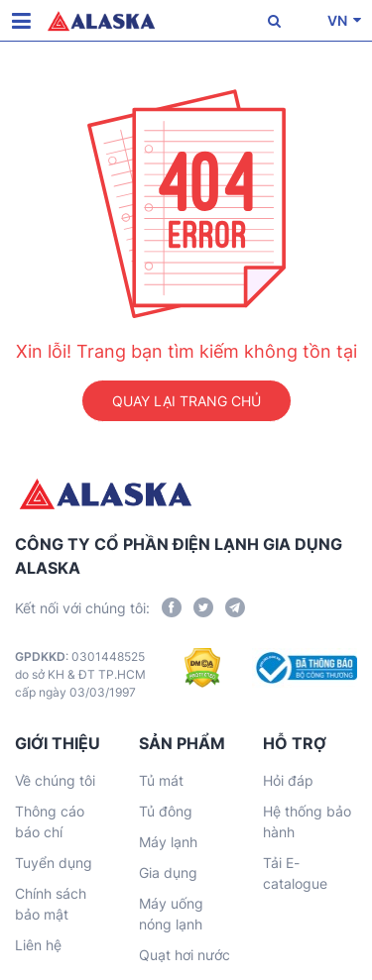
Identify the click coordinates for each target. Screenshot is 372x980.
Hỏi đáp (288, 780)
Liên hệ (38, 945)
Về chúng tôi (55, 780)
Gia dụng (168, 872)
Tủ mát (161, 780)
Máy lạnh (168, 842)
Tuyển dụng (54, 863)
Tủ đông (166, 811)
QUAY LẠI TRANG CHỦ (186, 401)
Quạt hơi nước (185, 955)
